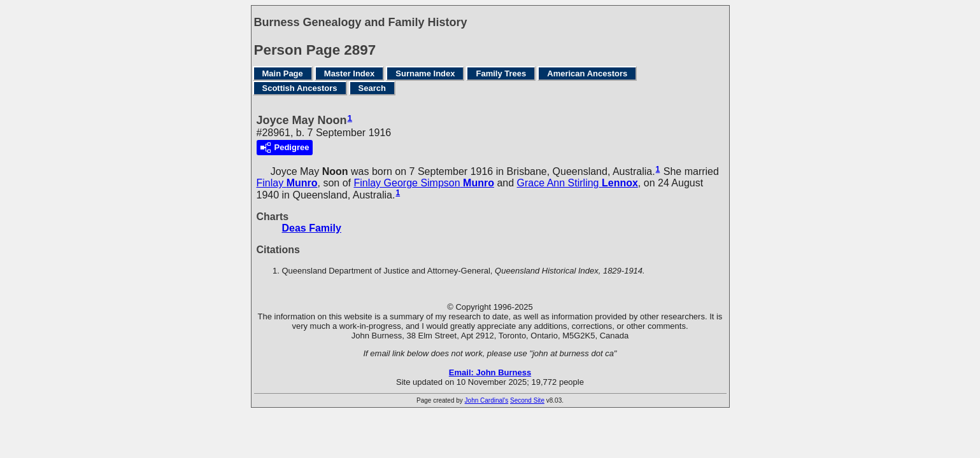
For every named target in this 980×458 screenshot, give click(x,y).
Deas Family (312, 228)
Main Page (283, 73)
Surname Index (425, 73)
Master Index (349, 73)
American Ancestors (587, 73)
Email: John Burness (490, 372)
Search (372, 88)
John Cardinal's (487, 400)
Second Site (527, 400)
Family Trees (501, 73)
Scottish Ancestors (300, 88)
